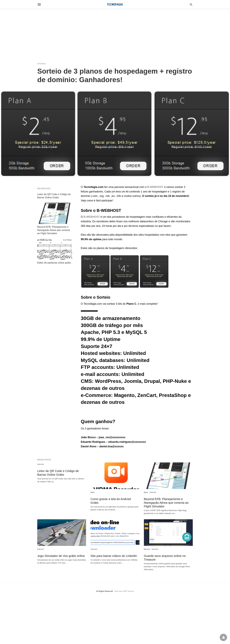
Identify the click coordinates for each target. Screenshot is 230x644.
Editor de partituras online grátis (54, 262)
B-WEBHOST (92, 217)
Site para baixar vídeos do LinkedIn (114, 556)
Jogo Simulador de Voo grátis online (61, 556)
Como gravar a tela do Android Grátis (115, 499)
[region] (115, 34)
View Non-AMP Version (124, 591)
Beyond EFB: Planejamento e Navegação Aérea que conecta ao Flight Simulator (53, 230)
